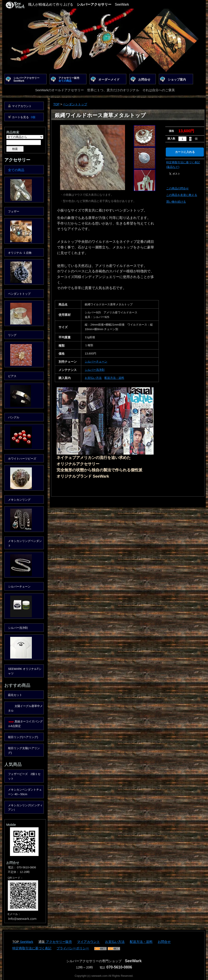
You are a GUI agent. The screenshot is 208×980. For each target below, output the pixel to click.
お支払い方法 (93, 378)
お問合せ (144, 79)
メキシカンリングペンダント (25, 543)
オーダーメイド (109, 79)
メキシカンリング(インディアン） (25, 808)
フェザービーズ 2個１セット (24, 776)
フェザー (14, 211)
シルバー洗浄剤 (95, 370)
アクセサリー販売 (69, 79)
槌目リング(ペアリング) (23, 737)
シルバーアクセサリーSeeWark (26, 79)
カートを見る (24, 117)
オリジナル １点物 (20, 253)
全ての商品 (16, 170)
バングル (14, 417)
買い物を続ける (176, 202)
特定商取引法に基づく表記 (32, 948)
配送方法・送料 (114, 378)
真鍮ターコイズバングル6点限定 (25, 724)
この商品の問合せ (177, 188)
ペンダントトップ (75, 104)
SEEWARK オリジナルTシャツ (25, 671)
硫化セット (15, 695)
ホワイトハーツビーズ (22, 459)
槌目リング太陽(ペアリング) (24, 750)
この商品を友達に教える (182, 195)
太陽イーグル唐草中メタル (25, 708)
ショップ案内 (177, 79)
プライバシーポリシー (73, 948)
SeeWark (27, 942)
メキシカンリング (19, 500)
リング (12, 335)
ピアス (12, 376)
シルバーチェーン (96, 362)
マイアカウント (22, 106)
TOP (56, 104)
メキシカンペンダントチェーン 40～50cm (25, 792)
